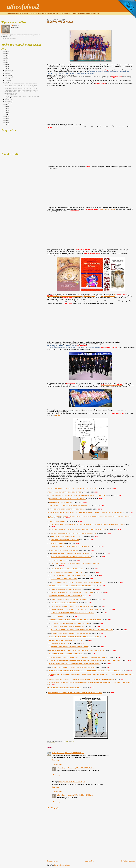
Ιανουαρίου (8, 103)
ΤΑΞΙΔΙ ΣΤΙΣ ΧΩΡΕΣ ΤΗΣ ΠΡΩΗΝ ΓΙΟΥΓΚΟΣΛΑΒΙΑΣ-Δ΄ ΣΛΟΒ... (21, 87)
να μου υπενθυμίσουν (108, 296)
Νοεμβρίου (8, 72)
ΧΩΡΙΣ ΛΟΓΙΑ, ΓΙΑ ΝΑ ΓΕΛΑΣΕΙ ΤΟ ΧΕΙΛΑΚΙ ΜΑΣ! (66, 640)
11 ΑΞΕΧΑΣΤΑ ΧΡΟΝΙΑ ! (11, 95)
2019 (5, 65)
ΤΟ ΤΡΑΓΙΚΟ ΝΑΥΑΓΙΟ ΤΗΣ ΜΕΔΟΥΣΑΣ (64, 603)
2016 (5, 105)
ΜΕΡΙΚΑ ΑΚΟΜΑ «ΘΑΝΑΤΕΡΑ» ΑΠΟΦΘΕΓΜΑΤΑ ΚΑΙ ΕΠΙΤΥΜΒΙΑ (72, 593)
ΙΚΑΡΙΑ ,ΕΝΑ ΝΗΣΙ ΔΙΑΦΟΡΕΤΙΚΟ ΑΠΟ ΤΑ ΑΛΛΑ (67, 536)
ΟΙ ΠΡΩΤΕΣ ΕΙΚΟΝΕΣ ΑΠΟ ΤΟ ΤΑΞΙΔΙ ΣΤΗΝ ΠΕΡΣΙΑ (68, 576)
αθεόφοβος (61, 768)
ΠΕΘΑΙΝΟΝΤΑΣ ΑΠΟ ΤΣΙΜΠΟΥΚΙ (60, 502)
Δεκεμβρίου (8, 70)
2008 (5, 120)
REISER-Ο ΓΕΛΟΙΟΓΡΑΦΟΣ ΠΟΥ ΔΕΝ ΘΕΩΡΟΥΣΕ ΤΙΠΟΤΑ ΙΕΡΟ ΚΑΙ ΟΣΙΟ (74, 637)
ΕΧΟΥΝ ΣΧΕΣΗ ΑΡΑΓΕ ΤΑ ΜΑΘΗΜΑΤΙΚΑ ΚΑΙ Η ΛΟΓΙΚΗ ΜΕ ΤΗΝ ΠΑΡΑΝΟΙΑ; (75, 620)
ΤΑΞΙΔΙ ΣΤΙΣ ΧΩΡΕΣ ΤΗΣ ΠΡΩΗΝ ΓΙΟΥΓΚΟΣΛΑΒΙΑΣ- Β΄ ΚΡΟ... (21, 90)
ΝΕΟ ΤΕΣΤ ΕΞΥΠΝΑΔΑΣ (11, 93)
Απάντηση (55, 760)
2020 (5, 63)
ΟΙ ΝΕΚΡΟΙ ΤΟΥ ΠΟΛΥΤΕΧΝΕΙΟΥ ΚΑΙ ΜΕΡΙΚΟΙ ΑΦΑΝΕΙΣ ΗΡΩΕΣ (73, 553)
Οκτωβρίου (8, 74)
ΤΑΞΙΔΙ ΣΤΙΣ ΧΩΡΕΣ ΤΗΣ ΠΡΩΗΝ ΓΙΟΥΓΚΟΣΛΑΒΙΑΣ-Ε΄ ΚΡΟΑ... (21, 85)
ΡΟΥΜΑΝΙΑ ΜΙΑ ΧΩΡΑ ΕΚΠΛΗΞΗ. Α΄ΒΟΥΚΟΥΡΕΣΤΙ (65, 492)
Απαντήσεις (58, 764)
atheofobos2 (23, 7)
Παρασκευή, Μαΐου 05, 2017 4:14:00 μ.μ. (70, 753)
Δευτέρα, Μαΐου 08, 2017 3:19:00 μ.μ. (80, 795)
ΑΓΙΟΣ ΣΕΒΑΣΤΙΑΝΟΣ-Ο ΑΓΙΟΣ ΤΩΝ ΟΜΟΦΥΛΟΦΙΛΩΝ (67, 509)
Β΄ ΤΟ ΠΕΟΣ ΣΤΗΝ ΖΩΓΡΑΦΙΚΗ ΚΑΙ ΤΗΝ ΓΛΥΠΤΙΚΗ (68, 572)
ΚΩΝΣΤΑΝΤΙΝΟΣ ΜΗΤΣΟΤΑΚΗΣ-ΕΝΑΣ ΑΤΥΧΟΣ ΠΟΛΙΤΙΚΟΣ (21, 84)
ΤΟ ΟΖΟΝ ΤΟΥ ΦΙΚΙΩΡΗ (58, 521)
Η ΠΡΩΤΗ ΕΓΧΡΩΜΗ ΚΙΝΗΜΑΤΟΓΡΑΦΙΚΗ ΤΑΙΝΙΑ (67, 589)
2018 (5, 67)
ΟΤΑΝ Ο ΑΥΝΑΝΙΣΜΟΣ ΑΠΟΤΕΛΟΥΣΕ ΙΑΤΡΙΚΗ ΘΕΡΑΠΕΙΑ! (70, 599)
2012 (5, 112)
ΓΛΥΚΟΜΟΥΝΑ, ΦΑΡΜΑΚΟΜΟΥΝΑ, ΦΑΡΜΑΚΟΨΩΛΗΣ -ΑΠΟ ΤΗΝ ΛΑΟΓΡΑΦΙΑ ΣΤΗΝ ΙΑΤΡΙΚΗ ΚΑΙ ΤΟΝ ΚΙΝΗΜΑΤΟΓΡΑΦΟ (90, 674)
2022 (5, 59)
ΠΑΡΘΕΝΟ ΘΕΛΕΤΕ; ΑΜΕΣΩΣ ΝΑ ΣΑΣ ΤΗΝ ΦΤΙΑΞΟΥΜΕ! (70, 623)
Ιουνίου (7, 80)
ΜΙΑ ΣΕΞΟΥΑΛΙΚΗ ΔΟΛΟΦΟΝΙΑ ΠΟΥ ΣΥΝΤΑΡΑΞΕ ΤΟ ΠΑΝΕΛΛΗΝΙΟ (74, 533)
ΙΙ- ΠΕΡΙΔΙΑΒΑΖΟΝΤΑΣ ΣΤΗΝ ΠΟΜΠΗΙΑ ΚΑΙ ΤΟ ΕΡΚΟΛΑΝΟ (71, 557)
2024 (5, 55)
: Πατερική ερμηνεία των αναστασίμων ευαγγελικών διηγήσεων (88, 295)
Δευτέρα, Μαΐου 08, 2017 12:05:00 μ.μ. (72, 782)
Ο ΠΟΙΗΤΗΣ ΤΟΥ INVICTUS (60, 644)
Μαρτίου (7, 100)
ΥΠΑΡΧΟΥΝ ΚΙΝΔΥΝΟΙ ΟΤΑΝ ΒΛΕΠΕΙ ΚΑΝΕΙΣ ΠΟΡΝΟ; (68, 499)
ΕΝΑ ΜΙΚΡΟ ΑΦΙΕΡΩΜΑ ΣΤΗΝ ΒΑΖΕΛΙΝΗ (65, 550)
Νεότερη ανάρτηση (52, 861)
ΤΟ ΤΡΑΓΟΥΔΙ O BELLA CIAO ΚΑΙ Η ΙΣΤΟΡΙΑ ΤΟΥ (67, 569)
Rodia (54, 753)
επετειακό (53, 743)
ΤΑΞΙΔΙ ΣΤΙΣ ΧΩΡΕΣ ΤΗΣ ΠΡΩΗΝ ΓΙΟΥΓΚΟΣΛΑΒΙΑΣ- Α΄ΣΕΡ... (21, 92)
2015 (5, 107)
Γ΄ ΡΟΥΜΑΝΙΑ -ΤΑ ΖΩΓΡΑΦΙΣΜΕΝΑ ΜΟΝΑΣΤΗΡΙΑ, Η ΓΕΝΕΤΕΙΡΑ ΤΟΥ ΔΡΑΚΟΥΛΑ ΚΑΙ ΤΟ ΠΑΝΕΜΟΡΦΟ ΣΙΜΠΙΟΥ (88, 525)
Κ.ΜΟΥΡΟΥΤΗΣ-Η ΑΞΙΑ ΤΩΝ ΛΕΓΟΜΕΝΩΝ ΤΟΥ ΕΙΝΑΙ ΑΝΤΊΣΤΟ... (22, 96)
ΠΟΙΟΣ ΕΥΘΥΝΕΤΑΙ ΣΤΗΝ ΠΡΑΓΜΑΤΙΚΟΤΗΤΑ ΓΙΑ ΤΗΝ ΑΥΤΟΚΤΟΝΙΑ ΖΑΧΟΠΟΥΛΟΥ (78, 495)
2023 (5, 57)
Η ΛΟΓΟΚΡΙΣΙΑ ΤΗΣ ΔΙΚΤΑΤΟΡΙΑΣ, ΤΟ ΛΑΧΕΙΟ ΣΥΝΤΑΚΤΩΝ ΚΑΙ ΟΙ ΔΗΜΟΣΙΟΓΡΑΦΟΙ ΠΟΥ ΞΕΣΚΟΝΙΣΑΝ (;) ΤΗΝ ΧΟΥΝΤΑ (90, 683)
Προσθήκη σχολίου (54, 808)
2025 (5, 53)
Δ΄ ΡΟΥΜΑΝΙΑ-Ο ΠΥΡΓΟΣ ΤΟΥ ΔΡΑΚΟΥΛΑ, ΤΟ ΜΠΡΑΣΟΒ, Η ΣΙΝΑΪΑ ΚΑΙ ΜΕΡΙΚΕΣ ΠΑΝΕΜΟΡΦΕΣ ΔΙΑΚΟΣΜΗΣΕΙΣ (85, 513)
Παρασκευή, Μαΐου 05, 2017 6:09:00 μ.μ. (81, 768)
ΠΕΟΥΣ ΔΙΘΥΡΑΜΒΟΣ (58, 560)
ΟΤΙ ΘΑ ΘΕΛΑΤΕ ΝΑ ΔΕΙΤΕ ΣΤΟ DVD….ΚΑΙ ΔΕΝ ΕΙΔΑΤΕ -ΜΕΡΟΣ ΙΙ (73, 667)
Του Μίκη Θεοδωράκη (101, 209)
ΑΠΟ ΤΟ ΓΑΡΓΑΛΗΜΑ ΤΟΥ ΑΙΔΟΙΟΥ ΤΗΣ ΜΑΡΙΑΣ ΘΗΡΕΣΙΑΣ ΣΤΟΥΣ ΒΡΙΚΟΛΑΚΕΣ (78, 582)
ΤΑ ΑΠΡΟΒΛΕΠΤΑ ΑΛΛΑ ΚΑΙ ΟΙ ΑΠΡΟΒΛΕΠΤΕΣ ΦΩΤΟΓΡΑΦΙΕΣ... (71, 586)
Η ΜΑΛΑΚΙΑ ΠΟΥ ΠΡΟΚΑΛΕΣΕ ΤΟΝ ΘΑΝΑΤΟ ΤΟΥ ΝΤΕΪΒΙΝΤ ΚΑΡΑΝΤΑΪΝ (76, 564)
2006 (5, 124)
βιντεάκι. (58, 415)
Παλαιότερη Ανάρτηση (128, 861)
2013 (5, 111)
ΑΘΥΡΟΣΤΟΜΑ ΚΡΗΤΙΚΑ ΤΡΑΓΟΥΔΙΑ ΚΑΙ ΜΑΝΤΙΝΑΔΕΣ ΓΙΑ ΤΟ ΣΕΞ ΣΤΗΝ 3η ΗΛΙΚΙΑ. (78, 530)
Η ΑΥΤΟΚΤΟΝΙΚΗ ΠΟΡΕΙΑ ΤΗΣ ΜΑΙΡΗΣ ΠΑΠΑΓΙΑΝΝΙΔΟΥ (70, 547)
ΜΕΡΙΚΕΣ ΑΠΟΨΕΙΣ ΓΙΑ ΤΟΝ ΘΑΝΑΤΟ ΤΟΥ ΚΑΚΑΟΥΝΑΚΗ (70, 633)
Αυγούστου (8, 77)
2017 (5, 69)
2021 (5, 61)
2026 (5, 51)
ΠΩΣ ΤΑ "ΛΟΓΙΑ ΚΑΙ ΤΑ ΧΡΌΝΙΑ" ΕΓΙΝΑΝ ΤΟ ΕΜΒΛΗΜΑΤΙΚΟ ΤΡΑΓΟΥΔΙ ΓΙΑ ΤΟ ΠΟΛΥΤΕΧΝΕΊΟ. (81, 679)
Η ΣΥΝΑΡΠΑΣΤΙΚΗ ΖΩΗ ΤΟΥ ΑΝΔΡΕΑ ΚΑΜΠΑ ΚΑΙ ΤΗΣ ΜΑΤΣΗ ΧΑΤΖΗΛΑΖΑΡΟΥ (75, 693)
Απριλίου (7, 98)
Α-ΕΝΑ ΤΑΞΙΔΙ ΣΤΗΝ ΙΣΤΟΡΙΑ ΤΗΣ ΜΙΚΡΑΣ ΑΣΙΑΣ (65, 688)
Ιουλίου (7, 79)
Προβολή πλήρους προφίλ (9, 39)
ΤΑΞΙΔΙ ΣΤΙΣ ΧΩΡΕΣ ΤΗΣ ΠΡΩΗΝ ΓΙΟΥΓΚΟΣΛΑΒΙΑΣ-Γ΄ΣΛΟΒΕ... (21, 89)
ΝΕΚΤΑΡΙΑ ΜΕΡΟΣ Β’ (58, 543)
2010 (5, 116)
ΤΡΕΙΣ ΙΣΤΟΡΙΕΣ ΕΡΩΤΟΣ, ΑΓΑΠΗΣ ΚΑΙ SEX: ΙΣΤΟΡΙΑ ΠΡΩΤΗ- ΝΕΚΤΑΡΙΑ (72, 489)
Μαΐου (7, 82)
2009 (5, 118)
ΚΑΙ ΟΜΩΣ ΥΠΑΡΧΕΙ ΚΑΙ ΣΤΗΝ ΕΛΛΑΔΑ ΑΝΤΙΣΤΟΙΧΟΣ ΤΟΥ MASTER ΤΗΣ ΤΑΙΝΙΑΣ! (77, 650)
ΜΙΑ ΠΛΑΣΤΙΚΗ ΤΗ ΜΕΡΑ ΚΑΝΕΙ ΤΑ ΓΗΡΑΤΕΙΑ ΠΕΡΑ (68, 627)
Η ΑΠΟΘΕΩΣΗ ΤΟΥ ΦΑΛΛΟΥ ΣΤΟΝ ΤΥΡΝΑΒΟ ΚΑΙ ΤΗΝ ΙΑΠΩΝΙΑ (73, 613)
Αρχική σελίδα (90, 861)
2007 (5, 122)
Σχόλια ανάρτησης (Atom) (62, 865)
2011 (5, 114)
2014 (5, 109)
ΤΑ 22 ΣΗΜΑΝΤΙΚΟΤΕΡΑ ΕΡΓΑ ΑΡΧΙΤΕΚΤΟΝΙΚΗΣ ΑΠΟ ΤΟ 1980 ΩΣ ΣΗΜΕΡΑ (75, 664)
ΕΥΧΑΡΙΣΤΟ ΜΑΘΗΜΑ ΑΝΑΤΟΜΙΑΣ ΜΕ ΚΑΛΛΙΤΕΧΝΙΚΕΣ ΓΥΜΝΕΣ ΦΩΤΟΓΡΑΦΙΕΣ (78, 657)
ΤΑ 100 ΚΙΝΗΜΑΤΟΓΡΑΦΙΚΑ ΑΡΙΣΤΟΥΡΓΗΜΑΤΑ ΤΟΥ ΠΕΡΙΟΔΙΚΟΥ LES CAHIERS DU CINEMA (82, 630)
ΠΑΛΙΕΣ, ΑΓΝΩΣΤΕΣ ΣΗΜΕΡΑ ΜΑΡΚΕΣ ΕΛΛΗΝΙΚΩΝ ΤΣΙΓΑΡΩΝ (69, 506)
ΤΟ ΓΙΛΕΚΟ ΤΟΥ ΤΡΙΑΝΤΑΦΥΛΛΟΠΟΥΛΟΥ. (65, 540)
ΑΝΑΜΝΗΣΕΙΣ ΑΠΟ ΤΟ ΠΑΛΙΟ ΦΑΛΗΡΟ (64, 579)
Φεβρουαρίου (8, 101)
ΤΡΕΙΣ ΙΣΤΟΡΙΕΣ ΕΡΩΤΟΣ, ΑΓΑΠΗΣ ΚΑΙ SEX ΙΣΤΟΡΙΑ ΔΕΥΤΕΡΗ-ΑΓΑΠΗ (75, 610)
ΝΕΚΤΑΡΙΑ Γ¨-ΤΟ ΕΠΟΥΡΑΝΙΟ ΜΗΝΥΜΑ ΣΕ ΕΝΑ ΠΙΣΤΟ (70, 647)
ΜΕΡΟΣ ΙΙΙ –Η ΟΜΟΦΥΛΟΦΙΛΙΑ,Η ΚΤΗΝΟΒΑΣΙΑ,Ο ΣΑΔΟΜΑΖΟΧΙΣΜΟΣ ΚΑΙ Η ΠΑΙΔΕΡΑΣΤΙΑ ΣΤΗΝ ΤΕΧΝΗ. (85, 671)
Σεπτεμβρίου (8, 75)
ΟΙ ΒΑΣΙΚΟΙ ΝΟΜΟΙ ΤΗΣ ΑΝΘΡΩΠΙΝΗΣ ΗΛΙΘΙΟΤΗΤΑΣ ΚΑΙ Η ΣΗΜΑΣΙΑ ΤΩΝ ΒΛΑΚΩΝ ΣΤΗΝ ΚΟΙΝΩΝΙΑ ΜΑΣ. (85, 661)
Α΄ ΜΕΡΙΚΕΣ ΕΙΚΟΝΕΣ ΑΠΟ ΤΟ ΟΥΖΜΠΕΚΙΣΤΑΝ (65, 596)
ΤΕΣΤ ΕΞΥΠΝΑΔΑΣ (57, 616)
